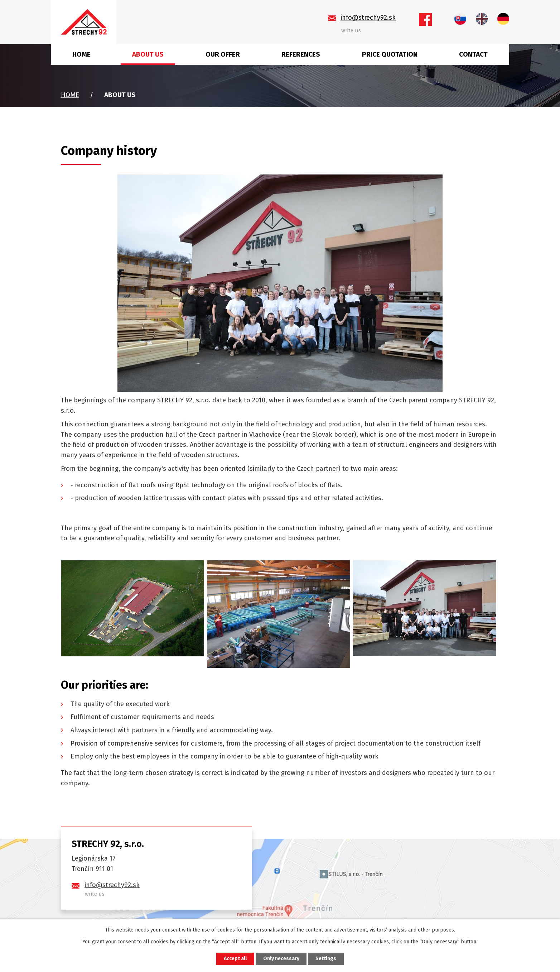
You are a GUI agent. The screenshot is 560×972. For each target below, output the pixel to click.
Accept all (235, 959)
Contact (473, 54)
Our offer (223, 54)
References (301, 54)
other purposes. (436, 930)
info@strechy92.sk (112, 885)
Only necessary (281, 959)
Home (81, 54)
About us (148, 54)
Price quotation (390, 54)
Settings (326, 959)
